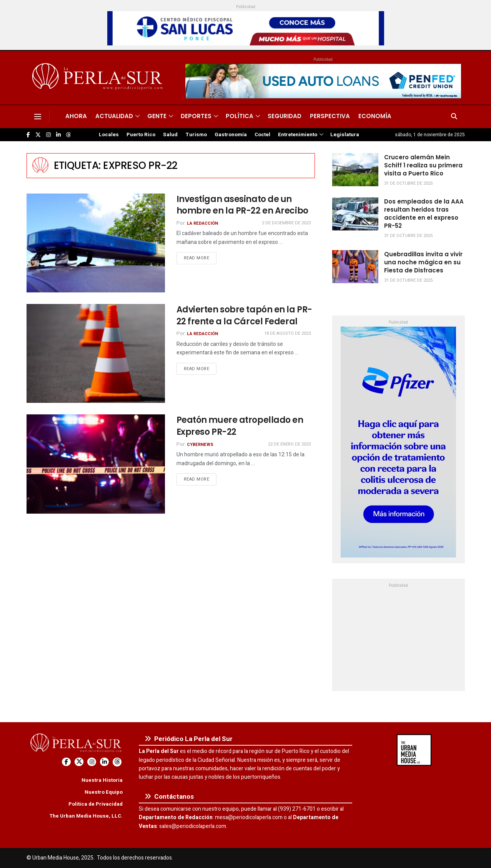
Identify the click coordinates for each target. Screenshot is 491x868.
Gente (157, 116)
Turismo (196, 135)
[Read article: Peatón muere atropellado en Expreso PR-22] (96, 464)
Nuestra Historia (102, 780)
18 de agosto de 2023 (287, 333)
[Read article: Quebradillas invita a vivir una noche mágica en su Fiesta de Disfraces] (355, 267)
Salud (170, 135)
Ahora (76, 116)
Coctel (262, 135)
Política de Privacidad (96, 804)
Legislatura (345, 135)
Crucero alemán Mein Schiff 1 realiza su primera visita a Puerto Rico (423, 165)
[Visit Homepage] (99, 78)
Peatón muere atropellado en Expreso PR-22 (240, 426)
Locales (109, 135)
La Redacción (202, 223)
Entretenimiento (298, 135)
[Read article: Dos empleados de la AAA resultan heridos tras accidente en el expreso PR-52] (355, 214)
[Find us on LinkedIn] (58, 135)
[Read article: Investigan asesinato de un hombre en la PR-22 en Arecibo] (96, 243)
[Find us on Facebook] (28, 135)
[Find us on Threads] (68, 135)
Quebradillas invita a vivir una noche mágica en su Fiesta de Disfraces (423, 262)
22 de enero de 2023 (289, 444)
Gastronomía (231, 135)
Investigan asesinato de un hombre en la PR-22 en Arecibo (242, 205)
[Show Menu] (38, 117)
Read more (200, 258)
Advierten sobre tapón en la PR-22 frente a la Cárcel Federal (244, 315)
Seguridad (285, 116)
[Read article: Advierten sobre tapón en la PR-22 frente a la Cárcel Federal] (96, 353)
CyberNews (200, 445)
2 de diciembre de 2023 (286, 223)
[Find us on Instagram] (48, 135)
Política (240, 116)
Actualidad (114, 116)
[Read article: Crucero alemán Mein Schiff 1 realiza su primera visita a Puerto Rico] (355, 170)
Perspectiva (330, 116)
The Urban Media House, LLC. (86, 816)
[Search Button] (454, 117)
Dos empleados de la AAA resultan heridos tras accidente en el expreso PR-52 (424, 214)
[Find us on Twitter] (38, 135)
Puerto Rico (141, 135)
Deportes (196, 116)
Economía (375, 116)
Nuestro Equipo (104, 792)
